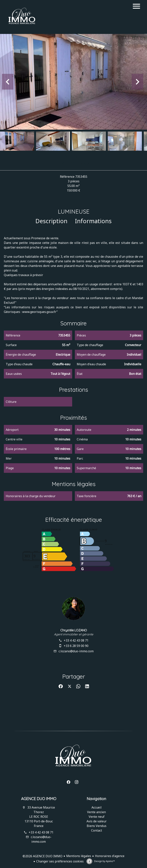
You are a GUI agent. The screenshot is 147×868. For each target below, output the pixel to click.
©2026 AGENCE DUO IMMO (42, 856)
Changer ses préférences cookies (60, 861)
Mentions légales (79, 856)
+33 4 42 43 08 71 (76, 640)
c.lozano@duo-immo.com (76, 651)
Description (51, 221)
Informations (93, 221)
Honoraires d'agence (110, 856)
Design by (104, 861)
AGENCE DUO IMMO (39, 799)
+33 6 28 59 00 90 (76, 646)
